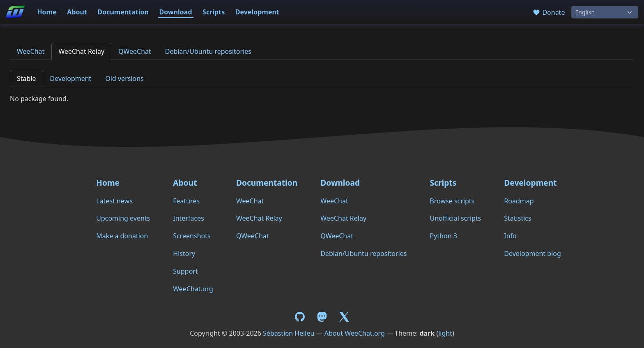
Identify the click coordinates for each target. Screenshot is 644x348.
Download (176, 12)
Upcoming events (123, 218)
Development (257, 12)
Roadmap (519, 201)
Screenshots (192, 236)
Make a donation (122, 236)
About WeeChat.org (355, 333)
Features (186, 201)
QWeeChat (135, 51)
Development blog (532, 254)
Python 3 (443, 236)
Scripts (214, 12)
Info (510, 236)
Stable (26, 78)
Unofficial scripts (455, 218)
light (445, 333)
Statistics (517, 218)
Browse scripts (452, 201)
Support (185, 271)
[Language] (605, 12)
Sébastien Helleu (289, 333)
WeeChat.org (193, 289)
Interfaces (189, 218)
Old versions (124, 78)
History (184, 254)
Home (47, 12)
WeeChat (31, 51)
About (77, 12)
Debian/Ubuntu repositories (208, 51)
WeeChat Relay (81, 51)
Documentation (123, 12)
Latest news (114, 201)
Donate (549, 12)
